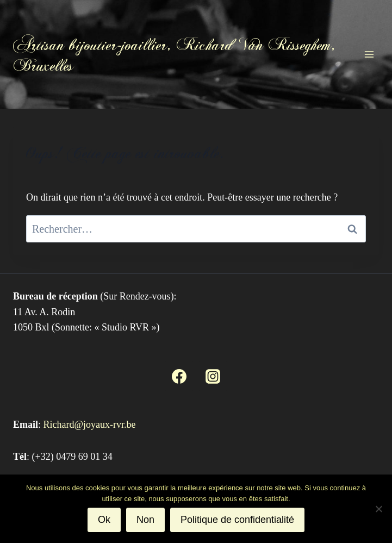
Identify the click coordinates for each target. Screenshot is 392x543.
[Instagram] (213, 376)
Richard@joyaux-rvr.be (90, 425)
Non (145, 520)
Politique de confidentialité (237, 520)
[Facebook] (179, 376)
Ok (104, 520)
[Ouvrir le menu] (369, 54)
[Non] (378, 509)
